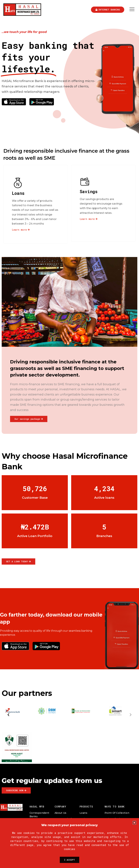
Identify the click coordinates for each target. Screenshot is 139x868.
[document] (69, 434)
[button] (134, 823)
